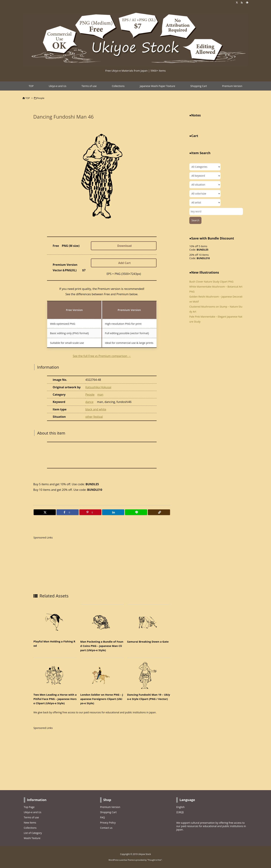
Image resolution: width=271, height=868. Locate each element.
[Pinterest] (90, 512)
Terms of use (31, 817)
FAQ (103, 817)
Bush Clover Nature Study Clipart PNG (211, 282)
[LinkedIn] (113, 512)
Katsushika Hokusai (98, 387)
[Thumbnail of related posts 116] (55, 675)
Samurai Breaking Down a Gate (148, 642)
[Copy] (159, 512)
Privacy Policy (108, 823)
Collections (30, 828)
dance (89, 402)
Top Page (29, 807)
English (180, 807)
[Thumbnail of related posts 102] (149, 675)
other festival (94, 417)
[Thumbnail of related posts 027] (55, 622)
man (100, 395)
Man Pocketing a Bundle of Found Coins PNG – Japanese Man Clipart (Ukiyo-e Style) (102, 646)
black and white (96, 409)
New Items (30, 823)
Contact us (106, 828)
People (41, 98)
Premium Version (110, 807)
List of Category (33, 833)
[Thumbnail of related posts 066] (102, 622)
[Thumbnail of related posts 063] (102, 675)
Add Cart (124, 263)
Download (125, 246)
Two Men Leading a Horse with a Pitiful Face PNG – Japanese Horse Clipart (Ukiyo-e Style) (55, 699)
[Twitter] (45, 512)
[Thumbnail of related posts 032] (149, 622)
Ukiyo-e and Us (33, 812)
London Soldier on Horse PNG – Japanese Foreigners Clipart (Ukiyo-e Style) (102, 699)
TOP (28, 98)
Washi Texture (32, 838)
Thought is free (155, 860)
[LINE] (136, 512)
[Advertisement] (63, 565)
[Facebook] (68, 512)
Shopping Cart (108, 812)
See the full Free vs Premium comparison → (102, 356)
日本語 (180, 812)
